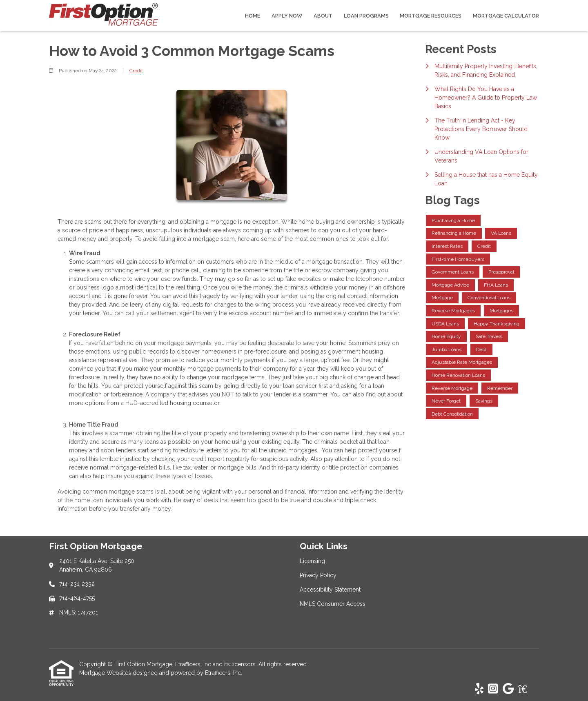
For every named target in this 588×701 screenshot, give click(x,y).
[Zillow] (527, 689)
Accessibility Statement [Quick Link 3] (330, 590)
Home (253, 16)
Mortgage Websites (106, 673)
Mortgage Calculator (506, 16)
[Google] (508, 689)
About (323, 16)
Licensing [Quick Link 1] (312, 561)
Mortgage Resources (431, 16)
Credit (136, 71)
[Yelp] (479, 689)
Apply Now (287, 16)
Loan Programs (366, 16)
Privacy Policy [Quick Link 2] (318, 575)
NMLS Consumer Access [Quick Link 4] (333, 604)
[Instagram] (493, 689)
